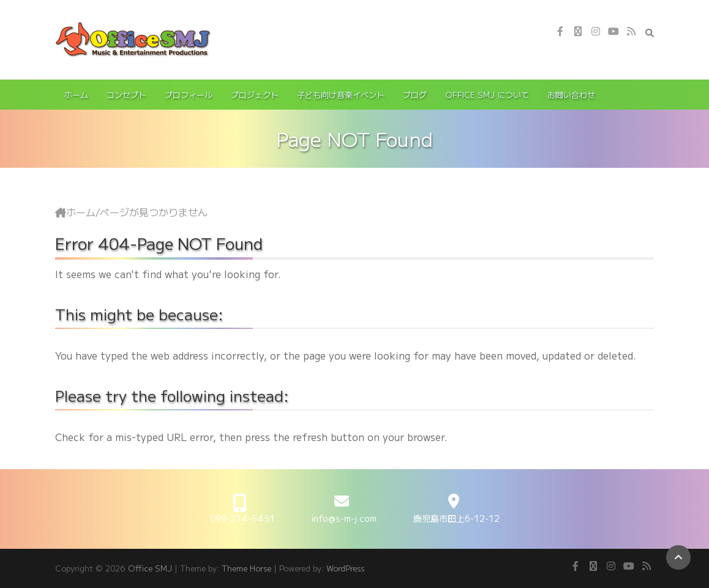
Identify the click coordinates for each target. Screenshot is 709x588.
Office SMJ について (487, 95)
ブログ (415, 95)
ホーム (76, 95)
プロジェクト (255, 95)
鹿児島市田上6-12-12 (456, 518)
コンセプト (126, 95)
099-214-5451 (242, 518)
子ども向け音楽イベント (341, 95)
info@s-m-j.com (344, 518)
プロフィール (189, 95)
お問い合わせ (571, 95)
